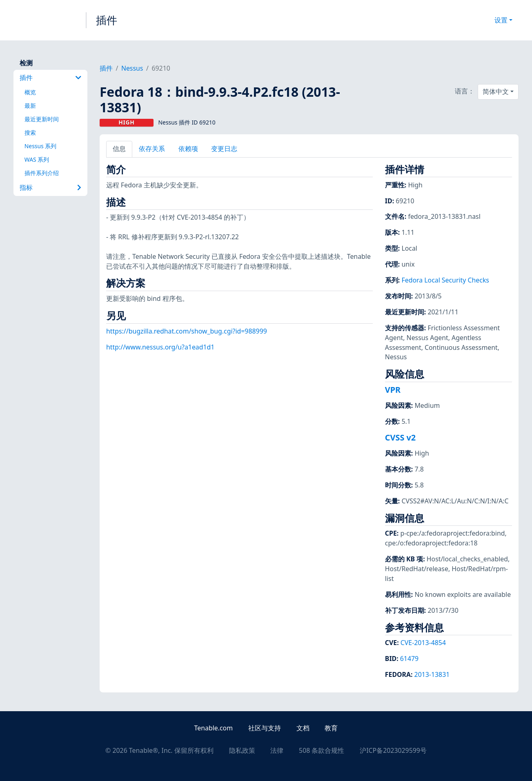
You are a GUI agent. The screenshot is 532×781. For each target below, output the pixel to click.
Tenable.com (214, 728)
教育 (331, 728)
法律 (277, 750)
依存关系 (152, 149)
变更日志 (224, 149)
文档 (303, 728)
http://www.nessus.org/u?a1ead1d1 (160, 347)
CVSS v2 (400, 437)
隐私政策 (242, 750)
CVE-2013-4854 (423, 643)
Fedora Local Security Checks (445, 280)
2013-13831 (432, 674)
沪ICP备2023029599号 (393, 750)
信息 (119, 149)
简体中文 (496, 91)
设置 (501, 20)
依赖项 (188, 149)
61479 (409, 659)
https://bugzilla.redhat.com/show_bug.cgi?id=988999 (187, 331)
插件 (107, 20)
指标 (50, 187)
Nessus (132, 68)
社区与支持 (265, 728)
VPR (393, 390)
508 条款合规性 (322, 750)
